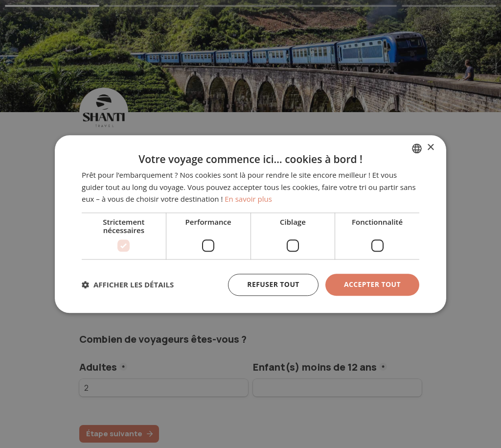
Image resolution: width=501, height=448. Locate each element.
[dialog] (250, 224)
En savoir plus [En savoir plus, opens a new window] (248, 199)
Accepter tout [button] (372, 284)
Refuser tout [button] (273, 284)
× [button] (430, 148)
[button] (128, 285)
